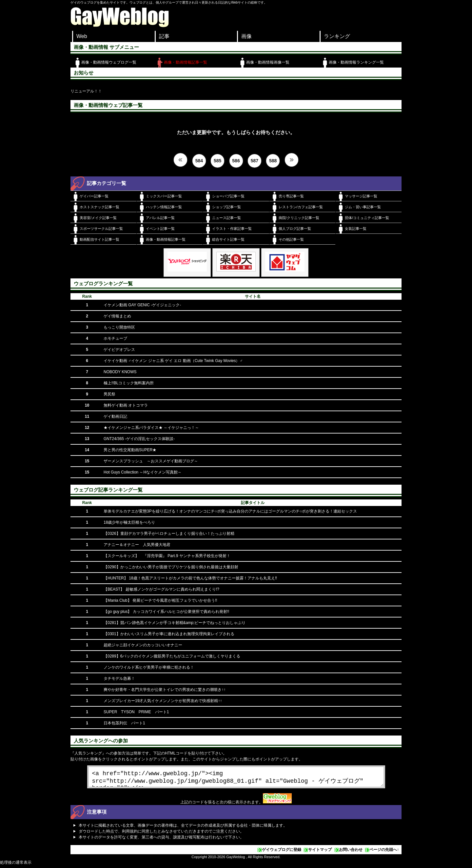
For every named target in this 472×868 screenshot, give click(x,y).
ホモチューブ (115, 338)
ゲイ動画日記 (115, 416)
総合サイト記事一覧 (228, 239)
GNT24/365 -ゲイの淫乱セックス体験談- (139, 439)
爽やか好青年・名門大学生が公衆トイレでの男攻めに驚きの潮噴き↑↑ (165, 690)
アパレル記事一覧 (160, 218)
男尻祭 (109, 394)
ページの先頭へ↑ (384, 852)
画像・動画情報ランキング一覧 (356, 62)
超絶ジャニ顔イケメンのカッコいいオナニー (143, 645)
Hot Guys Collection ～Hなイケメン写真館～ (143, 472)
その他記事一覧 (291, 239)
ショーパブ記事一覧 (228, 196)
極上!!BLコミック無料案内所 (129, 383)
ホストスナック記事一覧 (99, 207)
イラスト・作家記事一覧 (232, 229)
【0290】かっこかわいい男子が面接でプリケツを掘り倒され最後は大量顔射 (171, 567)
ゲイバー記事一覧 (94, 196)
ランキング (337, 36)
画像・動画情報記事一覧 (186, 62)
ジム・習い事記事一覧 (363, 207)
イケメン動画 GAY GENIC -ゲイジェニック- (142, 305)
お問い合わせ (351, 852)
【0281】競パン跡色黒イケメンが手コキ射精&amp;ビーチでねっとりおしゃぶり (175, 623)
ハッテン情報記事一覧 (164, 207)
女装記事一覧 (356, 229)
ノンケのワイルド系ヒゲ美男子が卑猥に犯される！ (149, 667)
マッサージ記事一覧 (361, 196)
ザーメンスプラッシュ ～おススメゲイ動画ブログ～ (151, 461)
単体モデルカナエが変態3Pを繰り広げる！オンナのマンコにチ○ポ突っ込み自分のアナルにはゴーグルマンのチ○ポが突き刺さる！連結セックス (230, 511)
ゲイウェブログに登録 (282, 852)
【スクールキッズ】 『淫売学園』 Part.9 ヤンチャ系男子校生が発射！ (167, 556)
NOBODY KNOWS (120, 372)
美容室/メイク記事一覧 (98, 218)
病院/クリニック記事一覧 (299, 218)
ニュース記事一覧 (226, 218)
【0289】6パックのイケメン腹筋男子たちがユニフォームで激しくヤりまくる (172, 656)
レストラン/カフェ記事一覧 (301, 207)
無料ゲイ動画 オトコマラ (126, 405)
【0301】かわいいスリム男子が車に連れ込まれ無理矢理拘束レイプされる (169, 634)
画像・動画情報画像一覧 (268, 62)
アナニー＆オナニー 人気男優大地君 (137, 545)
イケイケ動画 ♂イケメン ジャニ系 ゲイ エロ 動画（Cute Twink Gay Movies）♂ (173, 361)
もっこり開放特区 (119, 327)
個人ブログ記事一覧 (295, 229)
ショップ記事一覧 (226, 207)
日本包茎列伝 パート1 (124, 723)
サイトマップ (320, 852)
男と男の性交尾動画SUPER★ (130, 450)
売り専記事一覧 (291, 196)
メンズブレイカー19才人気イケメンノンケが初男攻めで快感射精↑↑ (163, 701)
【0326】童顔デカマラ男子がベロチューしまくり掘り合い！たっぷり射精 (169, 534)
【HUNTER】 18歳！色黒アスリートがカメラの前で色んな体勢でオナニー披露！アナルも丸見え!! (190, 578)
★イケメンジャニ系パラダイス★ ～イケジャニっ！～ (151, 428)
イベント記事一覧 (160, 229)
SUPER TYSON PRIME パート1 (136, 712)
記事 (164, 36)
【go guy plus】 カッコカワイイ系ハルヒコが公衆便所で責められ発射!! (166, 612)
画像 (246, 36)
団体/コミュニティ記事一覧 (367, 218)
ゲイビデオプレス (119, 350)
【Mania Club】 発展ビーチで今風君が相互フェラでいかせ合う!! (160, 600)
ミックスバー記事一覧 (164, 196)
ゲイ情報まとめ (117, 316)
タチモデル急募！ (119, 678)
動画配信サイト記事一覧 (99, 239)
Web (82, 36)
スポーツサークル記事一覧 (101, 229)
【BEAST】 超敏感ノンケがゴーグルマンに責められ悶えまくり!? (161, 589)
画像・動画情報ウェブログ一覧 (109, 62)
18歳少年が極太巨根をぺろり (129, 522)
